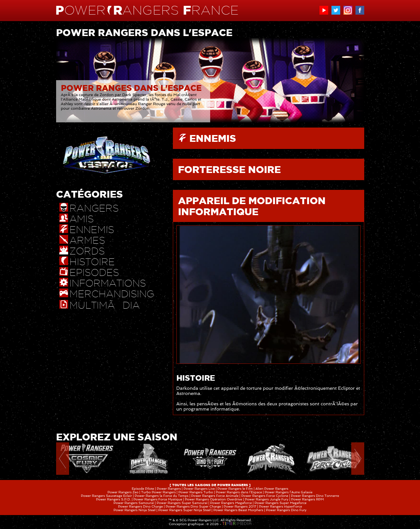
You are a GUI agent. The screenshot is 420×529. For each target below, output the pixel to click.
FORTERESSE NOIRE (229, 169)
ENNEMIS (213, 138)
